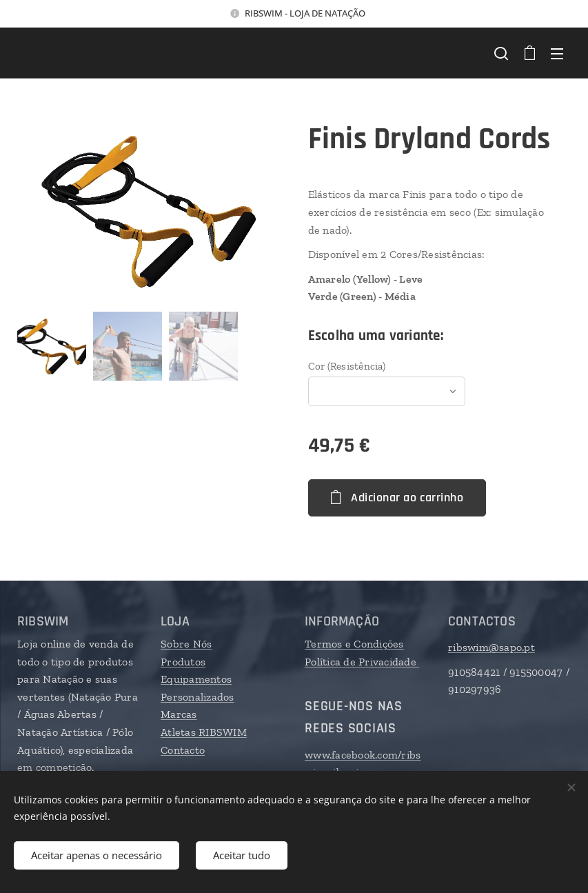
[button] (501, 53)
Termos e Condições (354, 644)
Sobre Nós (186, 644)
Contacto (183, 750)
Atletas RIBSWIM (204, 732)
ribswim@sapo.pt (491, 647)
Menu (557, 54)
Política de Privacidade (362, 662)
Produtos (183, 662)
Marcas (179, 715)
